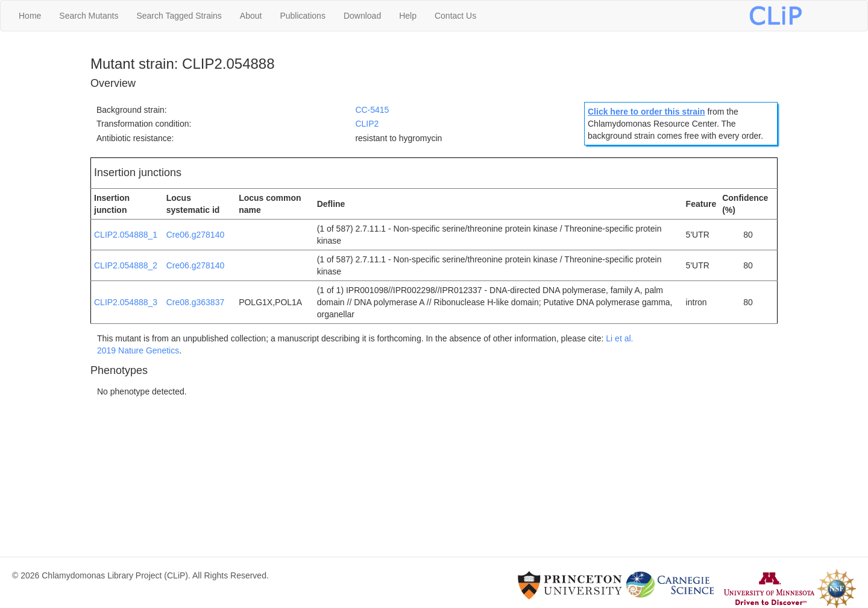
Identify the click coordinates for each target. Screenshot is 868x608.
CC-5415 (372, 110)
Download (362, 16)
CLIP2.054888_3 (126, 302)
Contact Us (455, 16)
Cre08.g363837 (196, 302)
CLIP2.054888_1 (126, 235)
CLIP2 (367, 124)
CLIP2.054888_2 (126, 265)
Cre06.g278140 (196, 235)
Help (408, 16)
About (251, 16)
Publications (303, 16)
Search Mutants (89, 16)
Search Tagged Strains (179, 16)
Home (30, 16)
